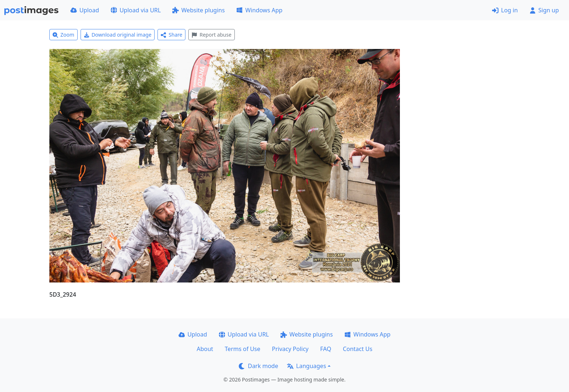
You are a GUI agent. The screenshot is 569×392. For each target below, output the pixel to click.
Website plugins (198, 10)
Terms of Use (242, 349)
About (205, 349)
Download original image (118, 35)
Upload (85, 10)
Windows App (259, 10)
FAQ (326, 349)
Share (171, 35)
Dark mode (258, 366)
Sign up (544, 10)
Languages (306, 366)
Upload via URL (136, 10)
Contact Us (358, 349)
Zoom (64, 35)
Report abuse (211, 35)
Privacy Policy (290, 349)
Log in (505, 10)
